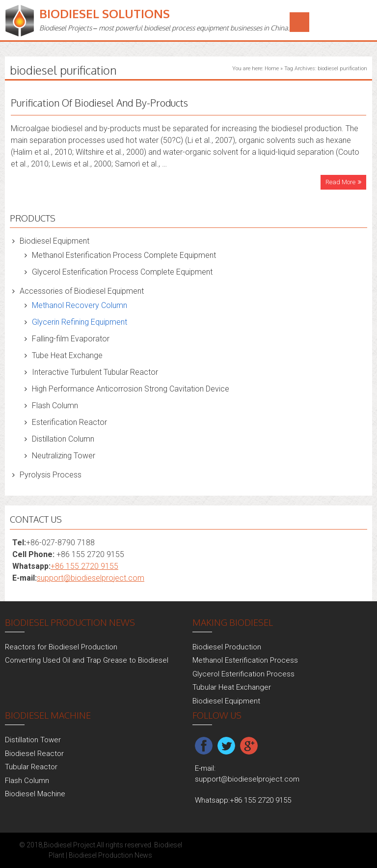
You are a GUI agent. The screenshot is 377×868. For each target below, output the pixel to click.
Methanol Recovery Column (80, 305)
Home (272, 69)
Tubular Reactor (31, 767)
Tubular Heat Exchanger (232, 687)
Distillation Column (63, 439)
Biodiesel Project (69, 845)
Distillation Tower (33, 740)
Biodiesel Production (227, 647)
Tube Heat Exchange (67, 355)
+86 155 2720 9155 (84, 566)
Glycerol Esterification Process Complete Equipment (122, 272)
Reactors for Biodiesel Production (61, 647)
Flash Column (55, 406)
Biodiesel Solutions (105, 14)
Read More (340, 182)
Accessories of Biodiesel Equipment (82, 291)
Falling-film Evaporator (71, 339)
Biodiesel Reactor (34, 754)
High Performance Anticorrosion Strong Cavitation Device (131, 389)
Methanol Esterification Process (245, 660)
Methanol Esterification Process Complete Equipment (124, 255)
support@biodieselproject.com (91, 578)
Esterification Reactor (69, 422)
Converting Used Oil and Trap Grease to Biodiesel (87, 660)
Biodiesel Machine (35, 794)
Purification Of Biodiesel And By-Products (99, 103)
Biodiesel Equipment (54, 241)
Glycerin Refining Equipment (80, 322)
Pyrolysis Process (51, 475)
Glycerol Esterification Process (243, 674)
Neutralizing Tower (64, 456)
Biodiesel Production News (110, 855)
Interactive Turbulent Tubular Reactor (95, 372)
